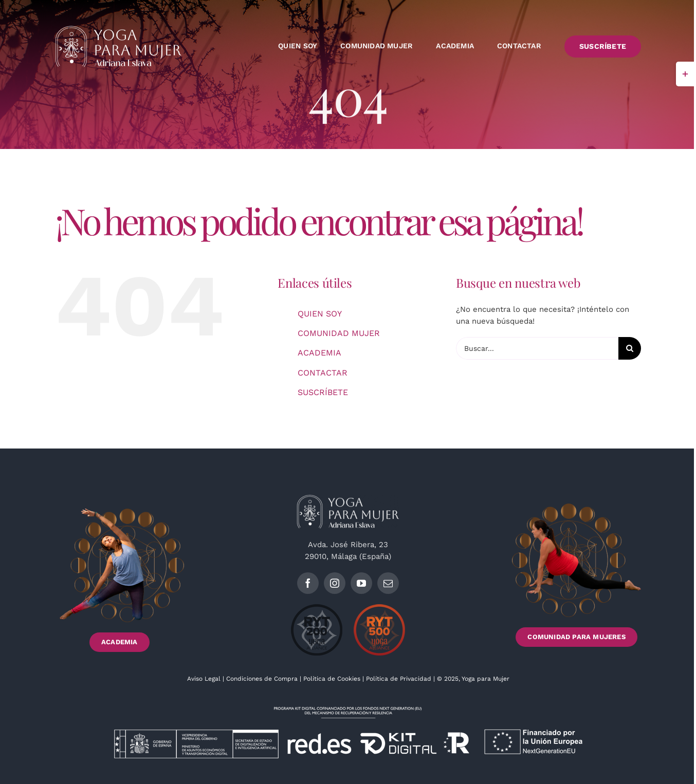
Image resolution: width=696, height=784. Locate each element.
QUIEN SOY (320, 314)
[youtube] (361, 583)
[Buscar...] (537, 348)
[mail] (388, 583)
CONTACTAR (323, 373)
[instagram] (335, 583)
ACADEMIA (319, 353)
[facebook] (308, 583)
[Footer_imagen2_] (576, 507)
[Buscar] (630, 348)
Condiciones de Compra (262, 679)
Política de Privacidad (400, 679)
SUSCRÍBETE (323, 392)
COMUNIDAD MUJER (339, 333)
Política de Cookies (332, 679)
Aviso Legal (205, 679)
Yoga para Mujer (486, 679)
